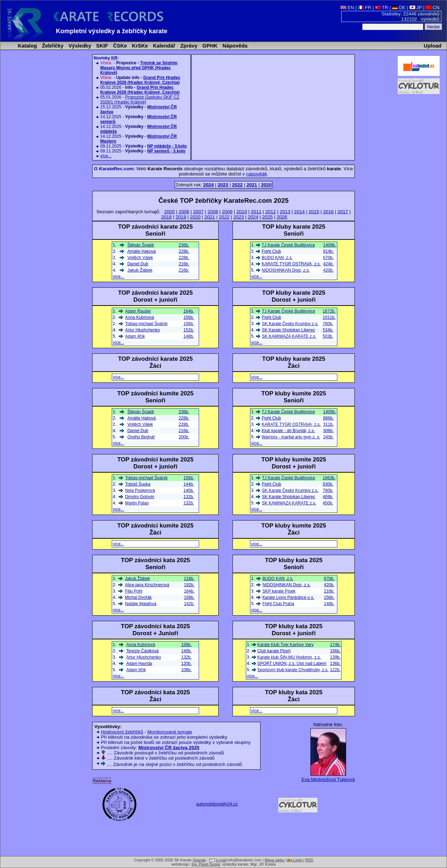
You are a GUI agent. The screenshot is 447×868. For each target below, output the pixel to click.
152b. (189, 330)
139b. (335, 657)
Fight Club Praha (279, 604)
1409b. (329, 245)
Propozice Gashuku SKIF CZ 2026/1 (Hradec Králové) (140, 100)
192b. (189, 585)
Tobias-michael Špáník (146, 324)
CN (433, 8)
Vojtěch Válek (140, 258)
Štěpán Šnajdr (141, 245)
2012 (271, 212)
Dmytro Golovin (140, 497)
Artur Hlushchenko (142, 330)
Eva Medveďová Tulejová (328, 779)
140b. (189, 490)
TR (382, 8)
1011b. (329, 317)
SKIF (101, 46)
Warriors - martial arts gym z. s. (291, 437)
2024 (253, 217)
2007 (198, 212)
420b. (328, 270)
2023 (239, 217)
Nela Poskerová (140, 490)
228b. (184, 251)
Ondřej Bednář (141, 437)
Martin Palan (137, 503)
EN (347, 8)
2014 (299, 212)
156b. (329, 597)
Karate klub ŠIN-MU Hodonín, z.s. (289, 657)
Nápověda (234, 46)
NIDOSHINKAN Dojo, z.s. (286, 270)
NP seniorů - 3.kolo (166, 151)
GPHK (209, 46)
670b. (328, 258)
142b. (189, 604)
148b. (329, 604)
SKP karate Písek (279, 591)
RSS (309, 860)
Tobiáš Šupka (138, 484)
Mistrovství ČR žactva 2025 (169, 748)
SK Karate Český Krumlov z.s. (290, 324)
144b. (189, 484)
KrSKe (139, 46)
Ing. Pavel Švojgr (206, 864)
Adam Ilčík (135, 336)
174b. (335, 645)
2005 (169, 212)
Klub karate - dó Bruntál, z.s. (288, 431)
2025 (268, 217)
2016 (328, 212)
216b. (329, 591)
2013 (285, 212)
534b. (328, 330)
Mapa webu (274, 860)
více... (106, 156)
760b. (328, 324)
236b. (184, 245)
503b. (328, 336)
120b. (186, 663)
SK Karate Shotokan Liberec (289, 330)
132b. (189, 497)
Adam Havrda (139, 663)
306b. (328, 431)
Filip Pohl (134, 591)
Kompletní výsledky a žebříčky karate (112, 31)
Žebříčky (52, 46)
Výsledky (79, 46)
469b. (328, 497)
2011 (256, 212)
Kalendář (163, 46)
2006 (184, 212)
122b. (335, 670)
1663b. (329, 478)
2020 (195, 217)
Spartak (199, 860)
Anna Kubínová (140, 317)
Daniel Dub (138, 264)
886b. (328, 418)
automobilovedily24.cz (217, 804)
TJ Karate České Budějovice (288, 245)
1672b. (329, 311)
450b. (328, 503)
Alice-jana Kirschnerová (147, 585)
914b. (328, 251)
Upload (433, 46)
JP (416, 8)
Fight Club (271, 251)
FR (365, 8)
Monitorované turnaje (170, 732)
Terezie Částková (142, 651)
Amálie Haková (142, 251)
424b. (328, 264)
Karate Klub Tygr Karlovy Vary (285, 645)
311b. (328, 424)
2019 (181, 217)
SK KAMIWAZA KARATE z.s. (289, 336)
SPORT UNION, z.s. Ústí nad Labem (292, 663)
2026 (282, 217)
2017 (343, 212)
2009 (227, 212)
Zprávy (188, 46)
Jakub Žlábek (140, 270)
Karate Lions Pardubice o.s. (289, 597)
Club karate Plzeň (274, 651)
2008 (213, 212)
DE (399, 8)
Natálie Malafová (141, 604)
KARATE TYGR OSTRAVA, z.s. (291, 264)
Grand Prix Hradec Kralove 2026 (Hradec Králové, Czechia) (140, 80)
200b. (184, 437)
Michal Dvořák (138, 597)
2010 (242, 212)
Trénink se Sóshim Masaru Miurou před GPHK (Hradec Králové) (139, 68)
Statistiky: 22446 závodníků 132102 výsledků (411, 16)
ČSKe (119, 46)
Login (295, 860)
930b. (328, 484)
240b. (328, 437)
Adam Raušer (138, 311)
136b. (335, 663)
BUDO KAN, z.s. (277, 258)
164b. (189, 311)
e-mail (221, 860)
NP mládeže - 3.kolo (167, 146)
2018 (166, 217)
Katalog (27, 46)
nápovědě (257, 174)
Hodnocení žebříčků (122, 732)
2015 (314, 212)
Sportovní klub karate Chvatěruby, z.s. (293, 670)
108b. (186, 670)
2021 (210, 217)
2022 (224, 217)
